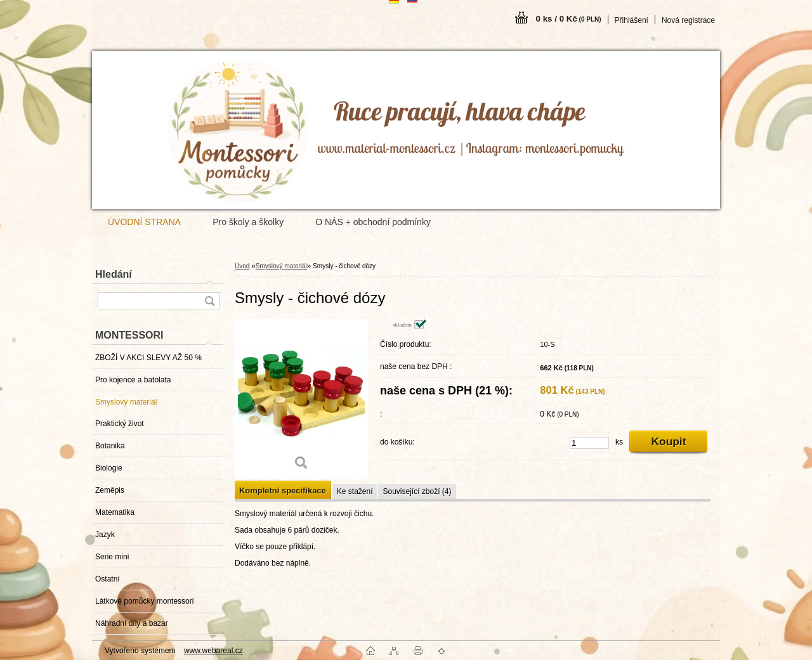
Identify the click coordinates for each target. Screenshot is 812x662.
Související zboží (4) (417, 491)
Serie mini (112, 557)
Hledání (114, 274)
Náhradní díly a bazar (132, 623)
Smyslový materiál (126, 402)
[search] (209, 301)
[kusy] (589, 443)
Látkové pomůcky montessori (144, 601)
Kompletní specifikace (283, 490)
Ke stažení (355, 491)
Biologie (109, 468)
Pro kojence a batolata (133, 380)
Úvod (242, 266)
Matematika (115, 512)
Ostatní (108, 579)
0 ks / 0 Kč (569, 19)
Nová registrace (688, 20)
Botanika (110, 446)
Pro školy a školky (248, 222)
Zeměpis (110, 490)
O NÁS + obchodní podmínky (373, 222)
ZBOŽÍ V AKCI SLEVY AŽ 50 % (148, 358)
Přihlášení (632, 20)
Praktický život (120, 424)
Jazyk (105, 535)
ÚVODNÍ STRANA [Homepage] (144, 222)
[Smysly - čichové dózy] (301, 399)
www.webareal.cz (213, 651)
